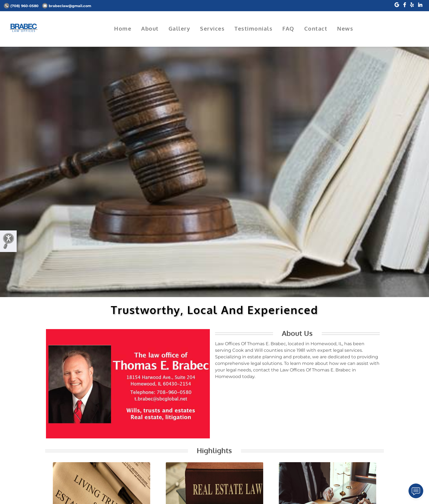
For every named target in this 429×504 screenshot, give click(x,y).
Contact (316, 28)
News (345, 28)
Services (212, 28)
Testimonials (253, 28)
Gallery (179, 28)
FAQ (288, 28)
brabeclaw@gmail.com (67, 6)
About (150, 28)
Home (123, 28)
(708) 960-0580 (21, 6)
